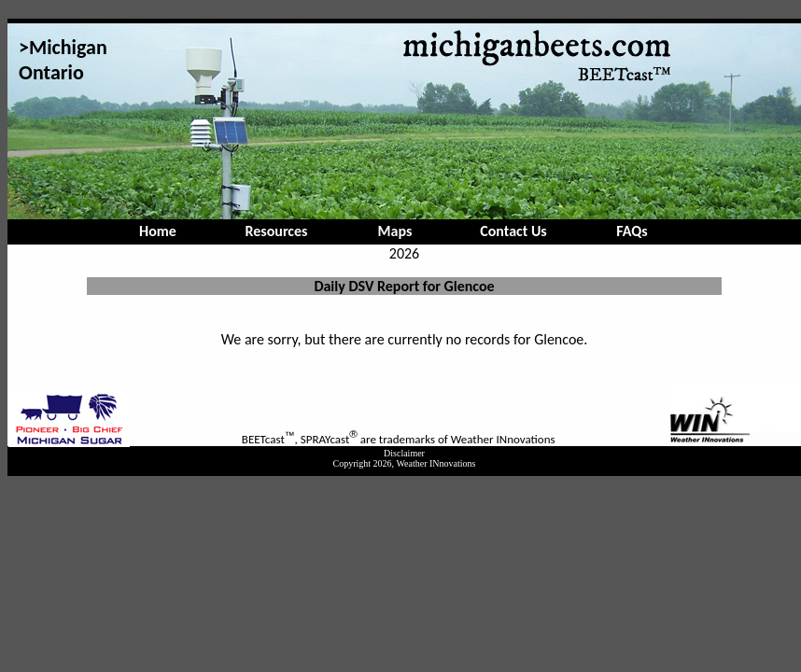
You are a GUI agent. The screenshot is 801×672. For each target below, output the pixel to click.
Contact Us (513, 231)
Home (158, 231)
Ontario (51, 72)
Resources (277, 231)
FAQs (632, 231)
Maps (395, 231)
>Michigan (63, 47)
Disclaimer (404, 453)
